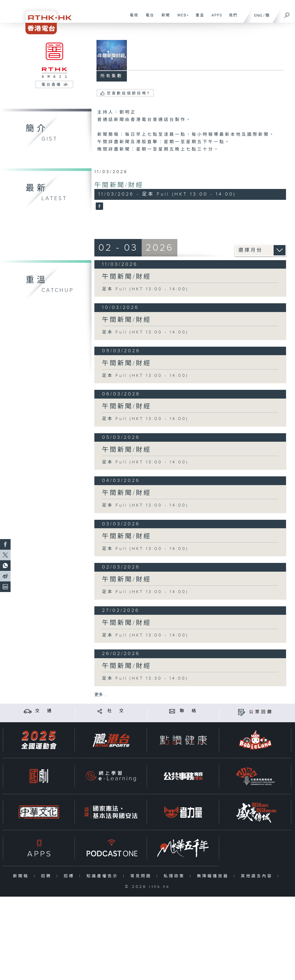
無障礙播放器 (214, 876)
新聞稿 (22, 876)
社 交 (116, 711)
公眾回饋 (261, 712)
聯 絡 (189, 711)
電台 (148, 18)
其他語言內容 (258, 876)
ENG (258, 15)
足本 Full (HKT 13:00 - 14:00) (145, 289)
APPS (215, 18)
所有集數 (112, 76)
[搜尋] (287, 13)
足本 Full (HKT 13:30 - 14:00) (145, 678)
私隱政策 (175, 876)
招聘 (47, 876)
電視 (132, 18)
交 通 (44, 711)
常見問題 (142, 876)
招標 (70, 876)
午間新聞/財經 (119, 185)
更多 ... (101, 695)
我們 (231, 18)
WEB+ (181, 18)
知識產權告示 (103, 876)
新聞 (164, 18)
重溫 (198, 18)
